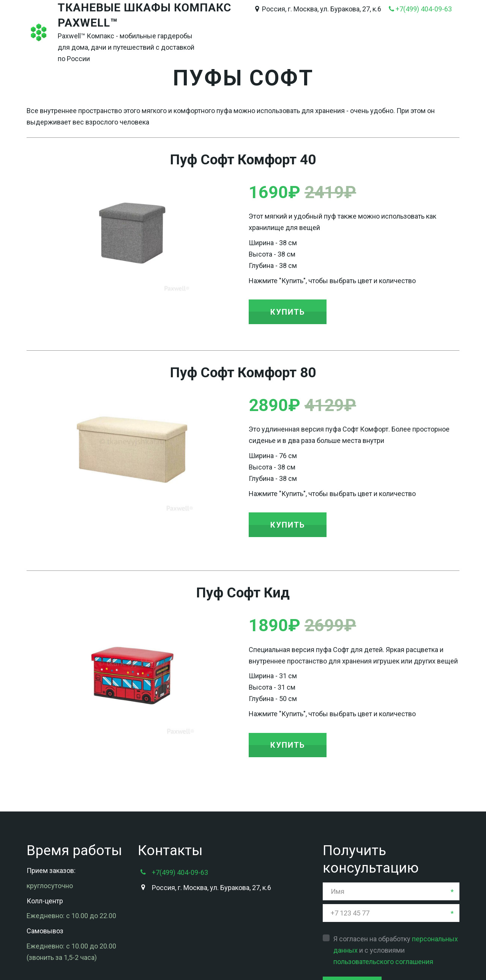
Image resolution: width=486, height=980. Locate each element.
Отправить (352, 924)
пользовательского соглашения (383, 900)
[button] (288, 312)
